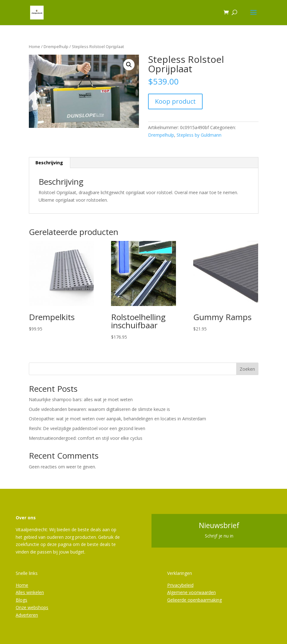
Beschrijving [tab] (49, 163)
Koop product (175, 101)
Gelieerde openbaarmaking (194, 600)
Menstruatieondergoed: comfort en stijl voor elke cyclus (86, 438)
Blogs (21, 600)
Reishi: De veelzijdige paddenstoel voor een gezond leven (87, 428)
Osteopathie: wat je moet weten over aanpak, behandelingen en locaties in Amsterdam (117, 419)
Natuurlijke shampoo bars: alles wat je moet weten (81, 399)
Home (35, 46)
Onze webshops (32, 607)
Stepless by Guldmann (199, 135)
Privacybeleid (180, 585)
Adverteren (27, 615)
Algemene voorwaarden (191, 592)
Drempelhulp (56, 46)
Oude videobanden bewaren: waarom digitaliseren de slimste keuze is (99, 409)
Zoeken (247, 369)
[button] (129, 65)
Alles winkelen (30, 592)
